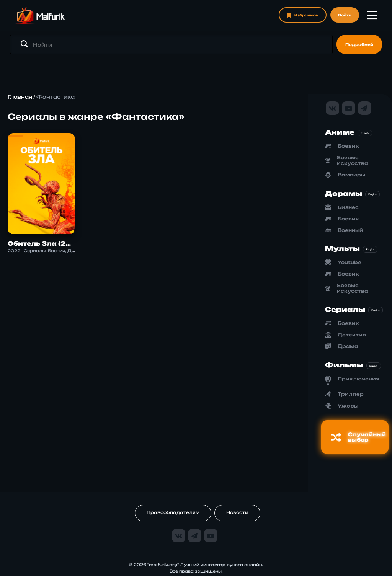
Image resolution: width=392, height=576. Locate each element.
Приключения (359, 379)
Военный (350, 230)
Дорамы (344, 193)
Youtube (350, 262)
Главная (20, 97)
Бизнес (348, 207)
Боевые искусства (353, 160)
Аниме (340, 132)
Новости (237, 512)
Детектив (352, 335)
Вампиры (351, 175)
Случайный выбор (358, 437)
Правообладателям (173, 512)
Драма (348, 346)
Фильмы (344, 365)
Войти (345, 15)
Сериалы (345, 309)
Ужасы (348, 406)
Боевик (348, 146)
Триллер (351, 394)
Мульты (342, 249)
